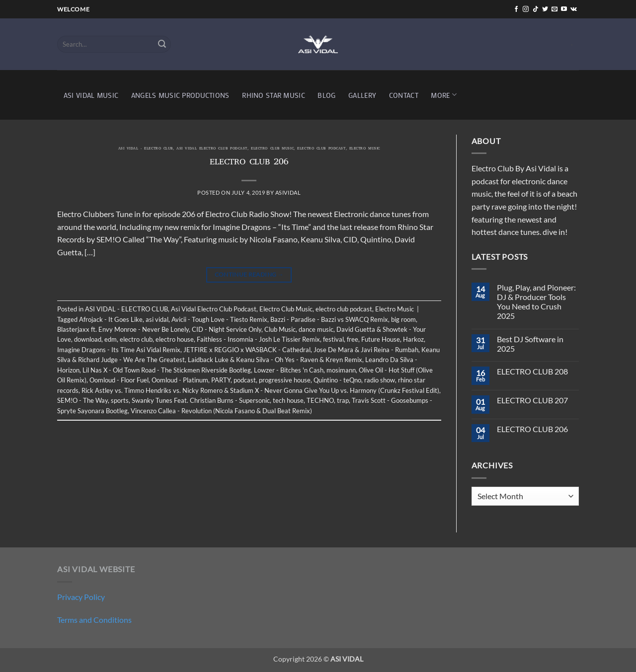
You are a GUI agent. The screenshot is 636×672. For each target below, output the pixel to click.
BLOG (326, 95)
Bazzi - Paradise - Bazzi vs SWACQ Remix (329, 319)
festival (333, 339)
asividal (288, 192)
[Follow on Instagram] (526, 9)
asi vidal (157, 319)
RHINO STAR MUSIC (274, 95)
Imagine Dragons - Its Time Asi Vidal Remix (119, 350)
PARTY (221, 380)
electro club (136, 339)
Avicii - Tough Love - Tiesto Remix (219, 319)
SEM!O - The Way (82, 400)
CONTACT (404, 95)
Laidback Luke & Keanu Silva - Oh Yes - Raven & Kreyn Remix (275, 360)
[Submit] (162, 44)
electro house (175, 339)
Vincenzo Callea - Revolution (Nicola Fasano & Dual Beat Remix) (221, 411)
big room (403, 319)
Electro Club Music (272, 149)
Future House (381, 339)
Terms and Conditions (94, 620)
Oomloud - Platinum (180, 380)
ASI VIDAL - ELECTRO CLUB (146, 149)
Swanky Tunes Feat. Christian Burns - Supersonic (201, 400)
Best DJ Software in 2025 (530, 344)
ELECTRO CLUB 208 (532, 371)
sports (120, 400)
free (353, 339)
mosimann (341, 370)
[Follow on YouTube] (564, 9)
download (88, 339)
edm (111, 339)
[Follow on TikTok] (536, 9)
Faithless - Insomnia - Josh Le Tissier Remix (258, 339)
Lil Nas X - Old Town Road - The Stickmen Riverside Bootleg (167, 370)
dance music (316, 329)
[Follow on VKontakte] (574, 9)
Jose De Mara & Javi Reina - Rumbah (366, 350)
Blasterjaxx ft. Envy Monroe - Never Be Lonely (123, 329)
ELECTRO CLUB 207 (532, 400)
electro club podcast (321, 149)
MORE (444, 95)
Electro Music (365, 149)
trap (343, 400)
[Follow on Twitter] (545, 9)
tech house (288, 400)
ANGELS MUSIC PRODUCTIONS (180, 95)
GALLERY (362, 95)
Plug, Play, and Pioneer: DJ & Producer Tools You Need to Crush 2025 (536, 302)
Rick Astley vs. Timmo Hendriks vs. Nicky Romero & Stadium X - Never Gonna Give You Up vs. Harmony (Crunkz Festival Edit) (260, 390)
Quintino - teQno (337, 380)
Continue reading (249, 274)
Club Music (280, 329)
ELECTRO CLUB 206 (249, 163)
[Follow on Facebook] (516, 9)
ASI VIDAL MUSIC (91, 95)
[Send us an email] (555, 9)
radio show (380, 380)
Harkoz (413, 339)
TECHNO (320, 400)
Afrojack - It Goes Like (111, 319)
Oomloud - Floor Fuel (119, 380)
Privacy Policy (81, 597)
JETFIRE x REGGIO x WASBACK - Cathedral (247, 350)
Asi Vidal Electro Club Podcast (212, 149)
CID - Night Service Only (227, 329)
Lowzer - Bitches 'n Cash (289, 370)
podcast (245, 380)
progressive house (285, 380)
